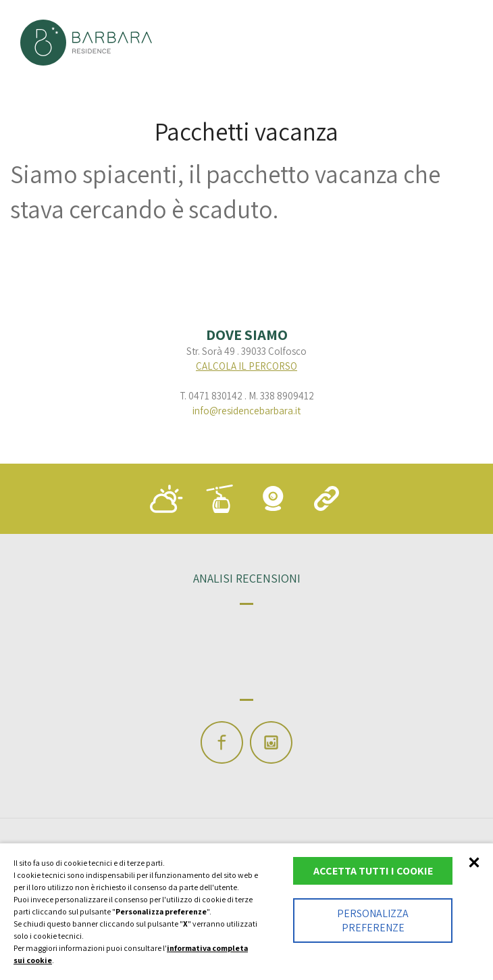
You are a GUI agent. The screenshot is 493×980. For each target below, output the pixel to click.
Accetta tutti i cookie (373, 871)
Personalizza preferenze (373, 921)
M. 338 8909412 (281, 396)
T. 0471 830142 (211, 396)
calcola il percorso (246, 366)
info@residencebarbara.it (246, 411)
